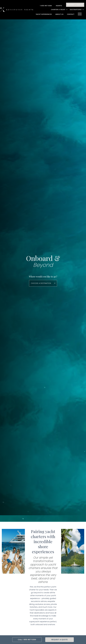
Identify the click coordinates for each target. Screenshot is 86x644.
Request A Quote (75, 5)
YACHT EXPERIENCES (44, 14)
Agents (59, 6)
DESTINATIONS (77, 10)
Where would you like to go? (43, 276)
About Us (59, 14)
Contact (71, 14)
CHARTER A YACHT (59, 10)
